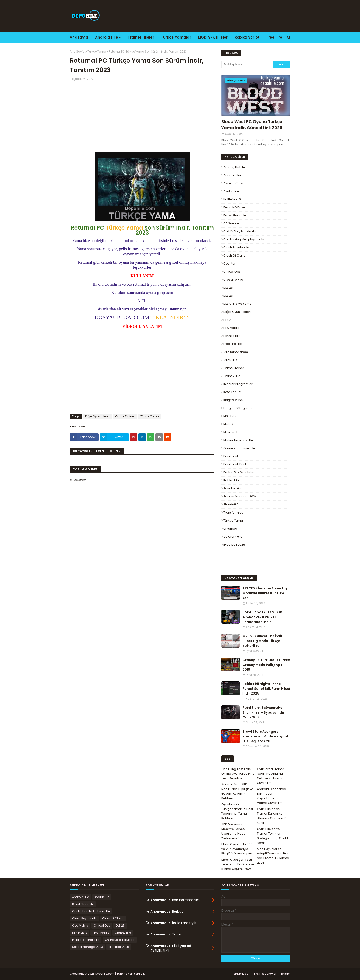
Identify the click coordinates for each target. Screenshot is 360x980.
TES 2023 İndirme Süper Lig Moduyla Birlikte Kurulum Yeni (265, 593)
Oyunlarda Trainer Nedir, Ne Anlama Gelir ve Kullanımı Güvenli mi (270, 776)
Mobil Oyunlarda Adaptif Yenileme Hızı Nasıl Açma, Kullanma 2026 (273, 856)
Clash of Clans (234, 255)
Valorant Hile (233, 537)
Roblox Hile (232, 480)
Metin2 (228, 424)
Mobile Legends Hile (238, 440)
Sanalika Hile (233, 488)
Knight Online (233, 400)
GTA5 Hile (230, 360)
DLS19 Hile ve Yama (238, 304)
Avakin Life (231, 191)
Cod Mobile (80, 926)
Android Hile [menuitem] (107, 37)
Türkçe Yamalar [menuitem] (176, 37)
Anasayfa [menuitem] (79, 37)
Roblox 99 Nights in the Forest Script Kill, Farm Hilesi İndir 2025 (266, 689)
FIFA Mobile (232, 328)
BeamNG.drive (234, 207)
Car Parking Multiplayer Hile (244, 239)
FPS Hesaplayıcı (265, 974)
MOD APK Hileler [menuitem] (213, 37)
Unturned (230, 529)
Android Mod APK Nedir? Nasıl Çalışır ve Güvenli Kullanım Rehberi (237, 791)
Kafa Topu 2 (232, 392)
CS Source (231, 223)
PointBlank (231, 456)
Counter (229, 264)
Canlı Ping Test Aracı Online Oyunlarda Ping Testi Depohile (238, 774)
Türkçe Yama (97, 52)
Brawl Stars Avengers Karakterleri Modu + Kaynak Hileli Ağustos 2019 (266, 736)
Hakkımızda (240, 974)
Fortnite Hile (232, 336)
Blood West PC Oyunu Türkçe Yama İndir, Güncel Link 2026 (252, 125)
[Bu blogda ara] (247, 64)
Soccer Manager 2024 (240, 496)
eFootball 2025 (234, 545)
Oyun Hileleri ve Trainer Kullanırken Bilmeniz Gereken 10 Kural (272, 816)
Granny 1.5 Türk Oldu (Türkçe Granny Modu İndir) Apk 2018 (266, 665)
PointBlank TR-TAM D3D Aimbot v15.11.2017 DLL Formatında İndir (262, 617)
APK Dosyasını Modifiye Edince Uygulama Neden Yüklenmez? (234, 831)
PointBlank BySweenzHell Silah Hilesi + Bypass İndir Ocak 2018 (263, 712)
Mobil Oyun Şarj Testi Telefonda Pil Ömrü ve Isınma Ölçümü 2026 (238, 864)
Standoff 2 (231, 504)
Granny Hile (232, 376)
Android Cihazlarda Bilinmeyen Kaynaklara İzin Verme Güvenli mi (271, 796)
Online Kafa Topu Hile (239, 448)
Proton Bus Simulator (239, 472)
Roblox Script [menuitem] (247, 37)
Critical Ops (232, 272)
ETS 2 (227, 320)
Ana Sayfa (77, 52)
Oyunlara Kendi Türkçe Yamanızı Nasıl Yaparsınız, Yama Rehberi (237, 811)
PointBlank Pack (235, 464)
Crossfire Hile (233, 280)
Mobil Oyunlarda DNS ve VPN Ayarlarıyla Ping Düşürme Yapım (237, 849)
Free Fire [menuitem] (274, 37)
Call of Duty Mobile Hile (240, 231)
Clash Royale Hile (236, 247)
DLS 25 (228, 288)
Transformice (233, 512)
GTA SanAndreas (236, 352)
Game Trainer (125, 416)
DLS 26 (228, 296)
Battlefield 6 (232, 199)
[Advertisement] (142, 113)
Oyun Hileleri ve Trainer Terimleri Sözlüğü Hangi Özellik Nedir (273, 836)
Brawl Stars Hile (235, 215)
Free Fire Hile (233, 344)
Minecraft (230, 432)
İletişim (285, 974)
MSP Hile (230, 416)
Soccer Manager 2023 (87, 947)
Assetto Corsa (234, 183)
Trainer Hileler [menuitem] (141, 37)
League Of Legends (238, 408)
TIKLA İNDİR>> (170, 317)
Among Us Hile (234, 167)
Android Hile (232, 175)
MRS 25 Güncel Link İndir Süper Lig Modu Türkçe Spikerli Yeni (262, 641)
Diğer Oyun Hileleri (97, 416)
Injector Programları (238, 384)
